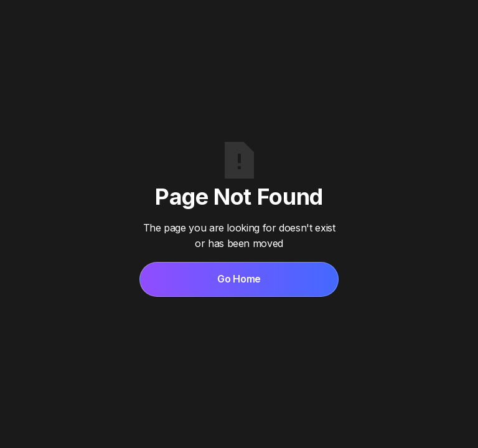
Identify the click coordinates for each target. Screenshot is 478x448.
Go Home (239, 279)
